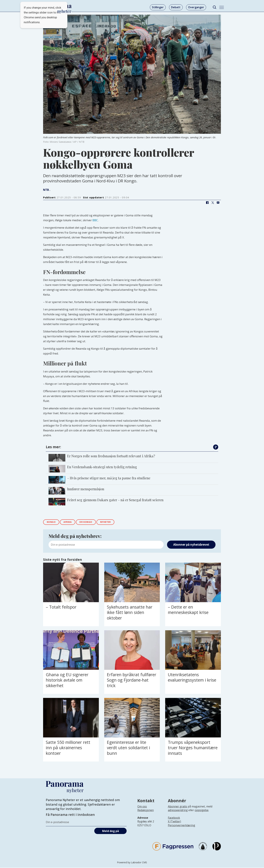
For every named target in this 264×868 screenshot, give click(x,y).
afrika (70, 522)
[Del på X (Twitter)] (213, 203)
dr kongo (90, 522)
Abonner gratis (177, 807)
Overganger (196, 7)
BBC (95, 220)
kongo (52, 522)
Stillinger (158, 7)
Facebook (174, 818)
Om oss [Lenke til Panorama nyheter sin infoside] (142, 807)
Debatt (176, 7)
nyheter (111, 522)
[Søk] (214, 7)
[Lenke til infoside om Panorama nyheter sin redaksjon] (146, 813)
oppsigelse (202, 811)
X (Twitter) (174, 822)
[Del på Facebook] (207, 203)
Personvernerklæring (181, 826)
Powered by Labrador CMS (132, 863)
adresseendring (178, 811)
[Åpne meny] (222, 7)
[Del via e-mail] (218, 203)
